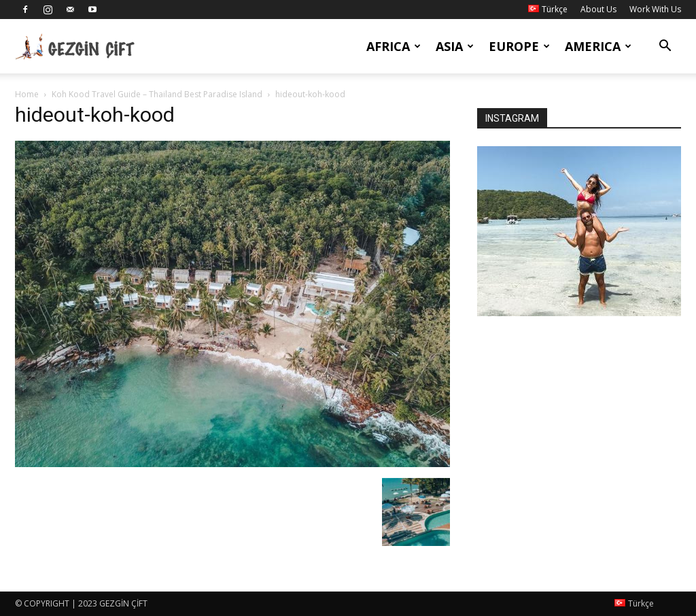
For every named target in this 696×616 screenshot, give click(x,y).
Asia (455, 46)
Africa (394, 46)
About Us (598, 9)
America (598, 46)
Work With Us (655, 9)
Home (27, 94)
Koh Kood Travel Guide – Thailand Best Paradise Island (157, 94)
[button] (665, 47)
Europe (519, 46)
